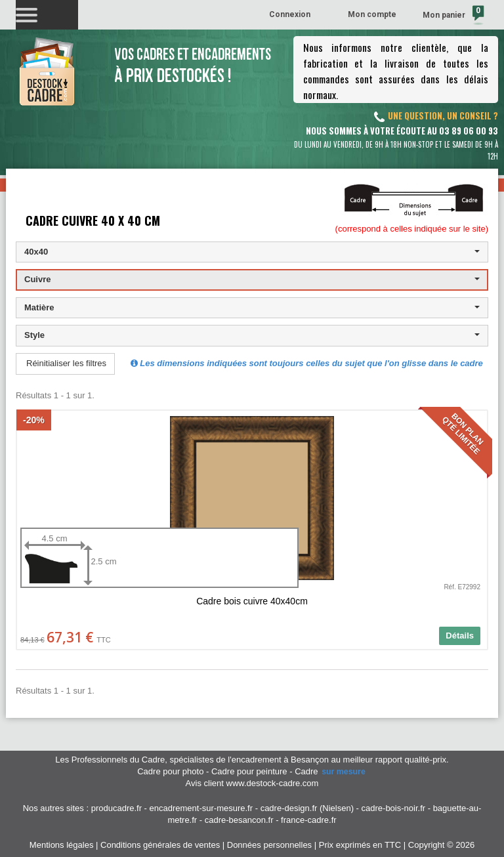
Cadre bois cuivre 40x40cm (252, 601)
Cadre (331, 771)
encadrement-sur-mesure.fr (201, 808)
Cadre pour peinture (249, 771)
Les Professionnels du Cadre (110, 760)
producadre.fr (116, 808)
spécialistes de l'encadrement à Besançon (250, 760)
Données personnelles (269, 845)
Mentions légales (62, 845)
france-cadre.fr (309, 820)
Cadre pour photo (170, 771)
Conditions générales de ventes (160, 845)
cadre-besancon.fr (239, 820)
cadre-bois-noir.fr (394, 808)
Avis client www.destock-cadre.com (252, 783)
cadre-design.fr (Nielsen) (307, 808)
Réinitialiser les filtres (66, 363)
